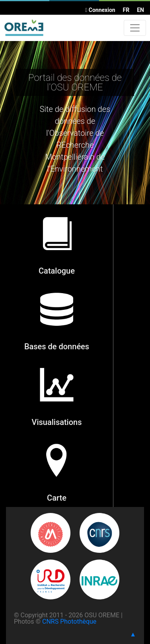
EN (140, 10)
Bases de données (57, 346)
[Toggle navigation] (135, 28)
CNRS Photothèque (69, 621)
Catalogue (57, 271)
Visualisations (56, 422)
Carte (57, 498)
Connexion (100, 10)
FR (126, 10)
